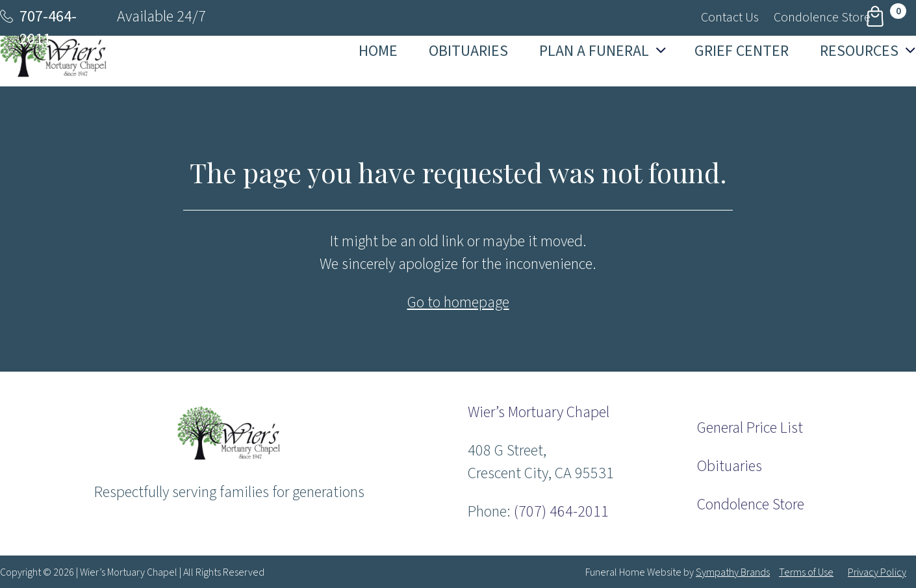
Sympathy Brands (733, 572)
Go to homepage (458, 302)
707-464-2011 (48, 28)
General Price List (750, 428)
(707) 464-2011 (561, 512)
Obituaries (730, 466)
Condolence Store (751, 505)
